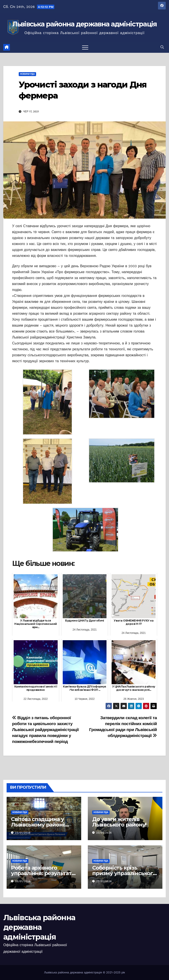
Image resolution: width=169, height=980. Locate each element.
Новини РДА (27, 74)
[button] (162, 47)
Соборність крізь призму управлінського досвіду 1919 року (124, 873)
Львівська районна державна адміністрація (85, 24)
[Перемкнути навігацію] (85, 47)
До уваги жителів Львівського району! (119, 822)
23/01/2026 (23, 833)
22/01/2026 (104, 881)
